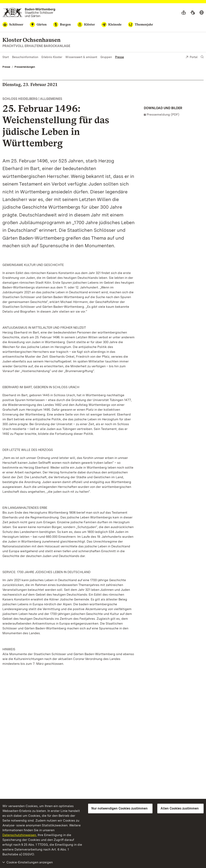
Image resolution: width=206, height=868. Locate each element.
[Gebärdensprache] (193, 13)
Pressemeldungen (25, 67)
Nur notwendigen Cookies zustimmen (119, 808)
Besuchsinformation (25, 57)
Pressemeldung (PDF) (163, 114)
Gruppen (106, 57)
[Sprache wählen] (202, 13)
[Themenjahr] (141, 25)
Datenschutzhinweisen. (20, 835)
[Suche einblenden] (202, 57)
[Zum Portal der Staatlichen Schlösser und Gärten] (29, 13)
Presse (119, 57)
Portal (192, 57)
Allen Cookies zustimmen (180, 808)
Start (6, 57)
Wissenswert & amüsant (81, 57)
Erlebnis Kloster (52, 57)
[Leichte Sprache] (184, 13)
